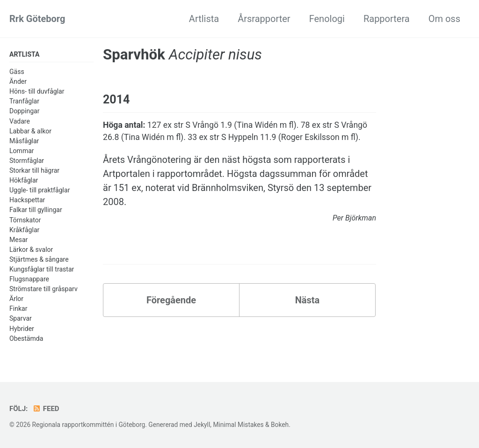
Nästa (308, 300)
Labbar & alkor (30, 131)
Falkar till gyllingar (36, 210)
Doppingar (24, 111)
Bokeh (280, 425)
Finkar (18, 308)
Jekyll (202, 425)
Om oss (444, 19)
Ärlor (16, 299)
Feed (46, 409)
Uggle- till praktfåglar (40, 190)
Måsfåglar (24, 141)
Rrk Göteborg (37, 19)
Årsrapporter (264, 19)
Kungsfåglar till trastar (42, 269)
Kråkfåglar (24, 230)
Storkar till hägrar (34, 170)
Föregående (171, 300)
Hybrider (22, 329)
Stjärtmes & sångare (39, 259)
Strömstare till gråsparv (44, 289)
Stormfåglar (27, 161)
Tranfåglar (24, 101)
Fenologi (327, 19)
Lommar (22, 151)
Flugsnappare (29, 279)
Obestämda (26, 338)
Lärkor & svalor (31, 250)
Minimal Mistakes (238, 425)
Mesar (18, 240)
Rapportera (387, 19)
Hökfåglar (24, 180)
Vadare (20, 121)
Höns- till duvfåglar (37, 91)
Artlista (204, 19)
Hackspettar (27, 200)
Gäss (17, 72)
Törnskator (25, 220)
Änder (18, 81)
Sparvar (21, 318)
